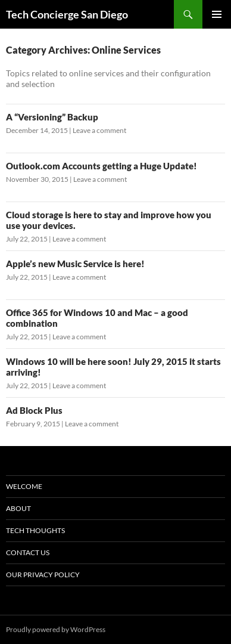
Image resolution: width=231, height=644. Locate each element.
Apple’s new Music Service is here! (75, 264)
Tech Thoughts (35, 530)
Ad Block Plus (34, 410)
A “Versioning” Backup (52, 117)
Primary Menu (217, 14)
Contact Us (28, 552)
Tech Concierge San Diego (67, 14)
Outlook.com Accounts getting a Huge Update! (102, 166)
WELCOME (24, 486)
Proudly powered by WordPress (56, 629)
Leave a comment (99, 130)
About (18, 508)
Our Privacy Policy (43, 575)
